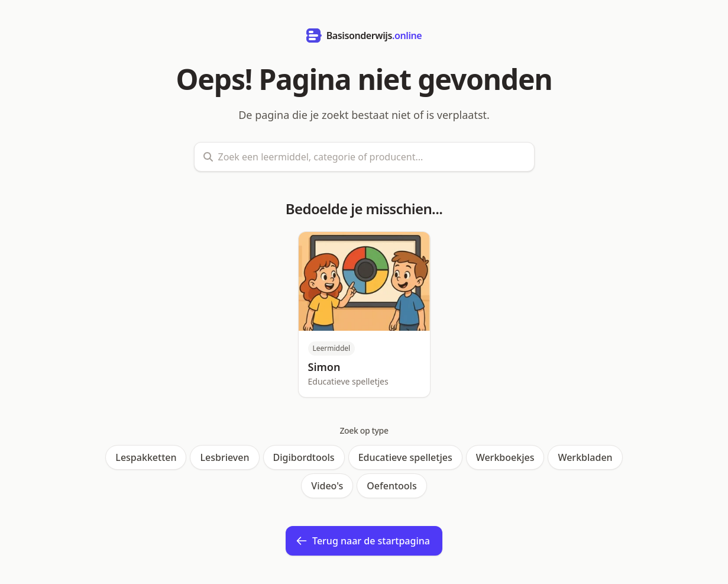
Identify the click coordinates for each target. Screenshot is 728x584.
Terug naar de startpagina (363, 541)
